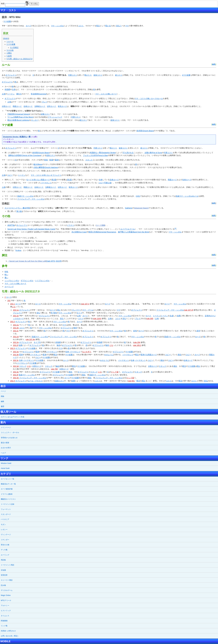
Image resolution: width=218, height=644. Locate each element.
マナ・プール (88, 310)
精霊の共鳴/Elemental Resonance (102, 232)
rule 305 (150, 319)
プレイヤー (76, 310)
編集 (214, 64)
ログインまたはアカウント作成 (13, 417)
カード (28, 26)
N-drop (18, 250)
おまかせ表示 (6, 448)
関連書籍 (4, 621)
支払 (38, 313)
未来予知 (11, 225)
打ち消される (128, 153)
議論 (3, 396)
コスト (81, 26)
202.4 (12, 381)
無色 (55, 313)
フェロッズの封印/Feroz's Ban (95, 155)
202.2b (16, 328)
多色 (135, 331)
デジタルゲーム (7, 590)
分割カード (6, 106)
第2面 (54, 180)
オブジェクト (11, 75)
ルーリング (9, 287)
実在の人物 (5, 545)
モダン (3, 525)
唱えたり (88, 75)
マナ (127, 26)
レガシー (4, 530)
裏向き (19, 94)
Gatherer (129, 208)
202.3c (16, 360)
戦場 (51, 160)
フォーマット (6, 509)
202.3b (16, 355)
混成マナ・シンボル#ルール (187, 196)
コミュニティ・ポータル (10, 432)
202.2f (16, 345)
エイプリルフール (128, 229)
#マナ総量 (186, 75)
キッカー (35, 120)
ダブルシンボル (27, 281)
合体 (101, 180)
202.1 (12, 304)
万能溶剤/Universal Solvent (18, 114)
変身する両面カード (149, 355)
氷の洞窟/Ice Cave (79, 232)
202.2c (16, 331)
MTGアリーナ (6, 600)
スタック (89, 160)
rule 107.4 (85, 304)
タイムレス (5, 616)
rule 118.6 (97, 319)
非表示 (6, 38)
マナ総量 (7, 21)
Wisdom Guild (6, 463)
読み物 (3, 585)
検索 (27, 3)
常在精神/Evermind (39, 94)
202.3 (12, 348)
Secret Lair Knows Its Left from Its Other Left (27, 261)
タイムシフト (22, 225)
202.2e (16, 342)
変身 (37, 352)
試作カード (52, 106)
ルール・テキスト (35, 381)
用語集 (3, 560)
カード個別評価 (7, 489)
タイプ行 (37, 342)
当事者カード (40, 106)
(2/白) (138, 196)
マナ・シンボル (57, 26)
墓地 (57, 160)
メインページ (6, 427)
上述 (4, 187)
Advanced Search (141, 208)
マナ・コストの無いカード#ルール (149, 99)
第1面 (69, 180)
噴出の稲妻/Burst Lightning (18, 120)
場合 (179, 355)
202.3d (16, 366)
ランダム (34, 4)
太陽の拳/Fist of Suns (153, 153)
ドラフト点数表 (7, 494)
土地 (4, 94)
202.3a (16, 352)
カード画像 (100, 225)
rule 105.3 (137, 345)
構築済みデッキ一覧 (8, 484)
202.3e (16, 372)
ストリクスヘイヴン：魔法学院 (17, 208)
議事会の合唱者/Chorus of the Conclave (24, 155)
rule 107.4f (189, 310)
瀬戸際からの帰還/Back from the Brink (133, 232)
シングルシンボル (12, 281)
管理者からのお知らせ (9, 438)
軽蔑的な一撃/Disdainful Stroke (103, 153)
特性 (6, 272)
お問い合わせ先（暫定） (10, 636)
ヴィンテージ (6, 535)
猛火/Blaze (38, 164)
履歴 (3, 406)
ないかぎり (87, 352)
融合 (58, 366)
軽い (6, 275)
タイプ (79, 313)
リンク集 (4, 626)
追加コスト (98, 75)
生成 (172, 316)
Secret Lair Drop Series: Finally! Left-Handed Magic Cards (31, 229)
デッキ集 (4, 550)
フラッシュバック (55, 117)
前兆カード (62, 106)
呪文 (98, 26)
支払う (119, 26)
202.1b (16, 316)
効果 (179, 316)
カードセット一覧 (8, 479)
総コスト (119, 75)
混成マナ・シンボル (25, 196)
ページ (3, 391)
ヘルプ (3, 453)
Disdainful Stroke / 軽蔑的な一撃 (17, 137)
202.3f (16, 375)
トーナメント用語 (8, 565)
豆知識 (3, 570)
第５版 (19, 211)
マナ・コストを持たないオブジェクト (46, 175)
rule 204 (137, 342)
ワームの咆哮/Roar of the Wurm (20, 117)
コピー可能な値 (105, 183)
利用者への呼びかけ (8, 631)
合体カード (28, 106)
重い (6, 278)
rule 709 (54, 369)
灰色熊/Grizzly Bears (145, 131)
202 (9, 301)
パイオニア (5, 519)
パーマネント (46, 183)
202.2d (16, 337)
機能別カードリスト (8, 499)
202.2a (16, 325)
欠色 (14, 89)
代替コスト (73, 75)
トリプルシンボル (42, 281)
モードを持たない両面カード (38, 180)
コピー (10, 175)
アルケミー (5, 606)
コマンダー (5, 540)
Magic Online (6, 595)
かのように (109, 355)
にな (14, 307)
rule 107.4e (30, 339)
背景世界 (4, 575)
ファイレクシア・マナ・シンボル (31, 199)
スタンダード (6, 514)
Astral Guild (5, 468)
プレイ (44, 102)
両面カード (17, 106)
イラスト (71, 225)
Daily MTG (51, 261)
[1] (175, 228)
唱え (59, 310)
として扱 (115, 372)
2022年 (59, 261)
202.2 (12, 322)
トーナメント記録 (8, 504)
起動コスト (45, 114)
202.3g (16, 378)
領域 (46, 160)
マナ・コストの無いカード (106, 94)
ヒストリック (6, 611)
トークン (11, 94)
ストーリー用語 (7, 580)
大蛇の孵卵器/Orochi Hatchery (46, 167)
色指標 (7, 89)
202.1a (16, 310)
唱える (108, 26)
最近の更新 (5, 443)
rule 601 (131, 381)
